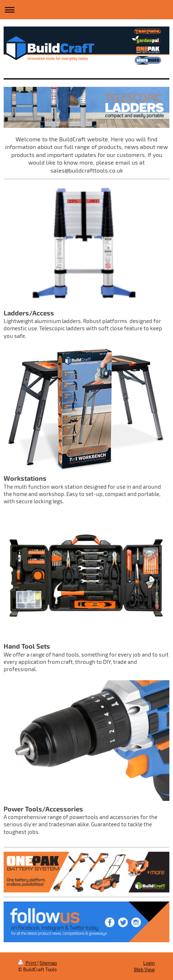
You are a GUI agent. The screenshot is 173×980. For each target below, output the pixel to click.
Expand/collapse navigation (86, 10)
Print (28, 963)
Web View (144, 969)
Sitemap (48, 963)
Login (149, 963)
